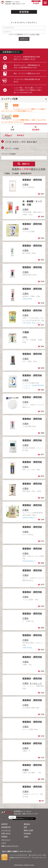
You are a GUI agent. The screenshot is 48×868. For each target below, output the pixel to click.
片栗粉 (26, 332)
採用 (25, 827)
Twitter (26, 837)
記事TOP (4, 824)
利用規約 (4, 837)
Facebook (27, 833)
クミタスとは (6, 830)
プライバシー (6, 840)
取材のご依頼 (28, 830)
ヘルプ (4, 843)
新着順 (16, 169)
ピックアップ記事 (9, 99)
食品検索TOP (6, 827)
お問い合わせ (6, 833)
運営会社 (27, 824)
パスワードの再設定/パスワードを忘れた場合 (24, 35)
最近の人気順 (37, 169)
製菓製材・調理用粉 (32, 180)
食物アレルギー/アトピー (10, 846)
